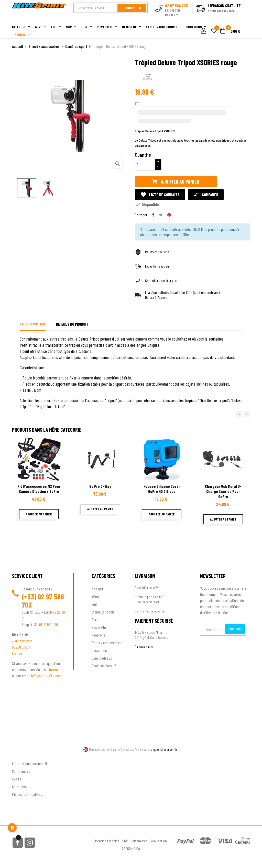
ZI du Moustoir (22, 641)
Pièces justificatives (27, 794)
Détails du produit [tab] (72, 324)
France (17, 653)
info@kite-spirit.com (46, 676)
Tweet (161, 215)
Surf (95, 620)
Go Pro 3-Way (100, 486)
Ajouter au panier (176, 182)
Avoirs (17, 779)
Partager (153, 215)
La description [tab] (33, 324)
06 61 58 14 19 (48, 624)
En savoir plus (144, 647)
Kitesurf (97, 589)
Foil (94, 604)
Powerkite (99, 627)
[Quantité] (145, 164)
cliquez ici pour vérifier (165, 749)
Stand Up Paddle (103, 612)
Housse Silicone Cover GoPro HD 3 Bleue (162, 489)
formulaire (57, 669)
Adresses (19, 786)
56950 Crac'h (21, 647)
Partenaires (139, 841)
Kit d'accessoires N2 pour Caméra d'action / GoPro (39, 489)
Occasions (99, 650)
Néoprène (99, 635)
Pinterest (169, 215)
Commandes (21, 771)
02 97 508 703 (43, 601)
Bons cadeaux (102, 658)
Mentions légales (107, 841)
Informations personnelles (31, 763)
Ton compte (21, 755)
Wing (95, 596)
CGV (125, 841)
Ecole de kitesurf (104, 666)
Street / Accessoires (107, 643)
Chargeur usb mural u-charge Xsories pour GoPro (223, 491)
